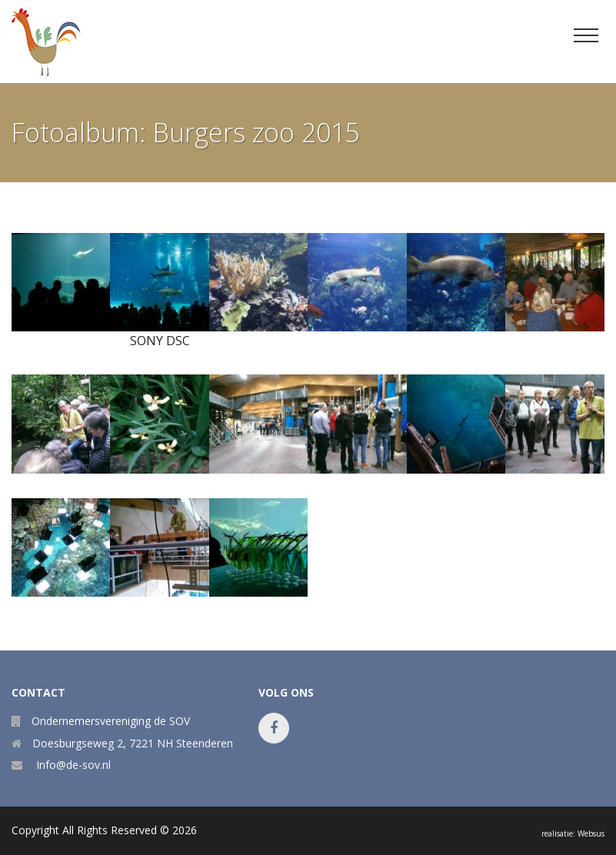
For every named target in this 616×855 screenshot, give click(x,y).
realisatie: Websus (573, 833)
